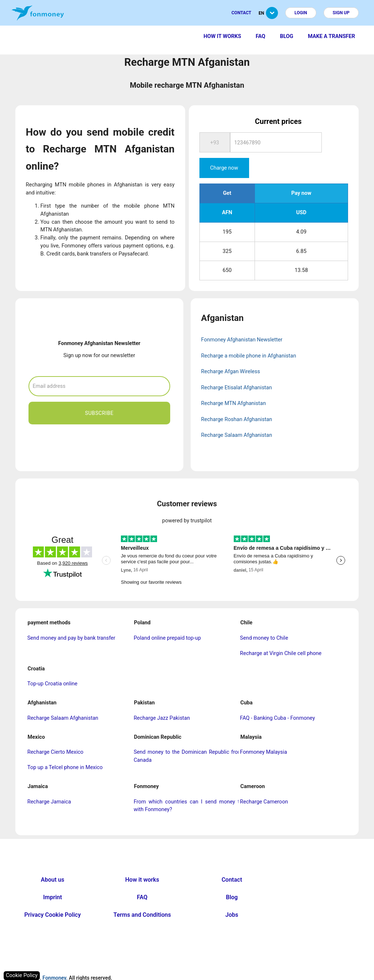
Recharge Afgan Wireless (231, 354)
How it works (222, 36)
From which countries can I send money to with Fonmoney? (188, 788)
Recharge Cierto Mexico (56, 735)
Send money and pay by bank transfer (71, 621)
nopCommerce (201, 976)
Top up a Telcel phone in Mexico (65, 750)
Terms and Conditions (142, 898)
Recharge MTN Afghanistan (234, 386)
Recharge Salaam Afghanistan (237, 418)
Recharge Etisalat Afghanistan (237, 370)
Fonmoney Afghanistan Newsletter (242, 323)
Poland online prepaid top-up (167, 621)
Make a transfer (331, 36)
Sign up (341, 13)
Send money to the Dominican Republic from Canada (188, 739)
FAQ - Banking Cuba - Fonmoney (277, 701)
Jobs (232, 898)
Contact (241, 13)
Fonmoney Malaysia (264, 735)
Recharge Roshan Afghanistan (237, 402)
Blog (287, 36)
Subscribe (99, 396)
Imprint (53, 880)
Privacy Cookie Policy (53, 898)
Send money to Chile (264, 621)
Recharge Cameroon (264, 784)
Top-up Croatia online (52, 667)
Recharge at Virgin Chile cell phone (281, 636)
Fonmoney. (55, 961)
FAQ (260, 36)
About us (53, 862)
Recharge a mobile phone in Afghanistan (249, 339)
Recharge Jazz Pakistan (162, 701)
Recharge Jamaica (49, 784)
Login (301, 13)
